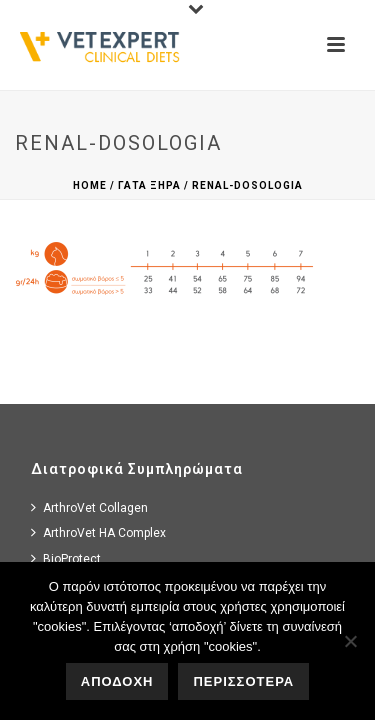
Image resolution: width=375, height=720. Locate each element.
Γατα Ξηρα (149, 185)
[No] (350, 641)
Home (90, 185)
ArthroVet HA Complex (98, 532)
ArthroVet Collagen (89, 507)
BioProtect (66, 558)
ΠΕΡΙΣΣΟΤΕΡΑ (243, 681)
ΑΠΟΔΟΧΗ (117, 681)
